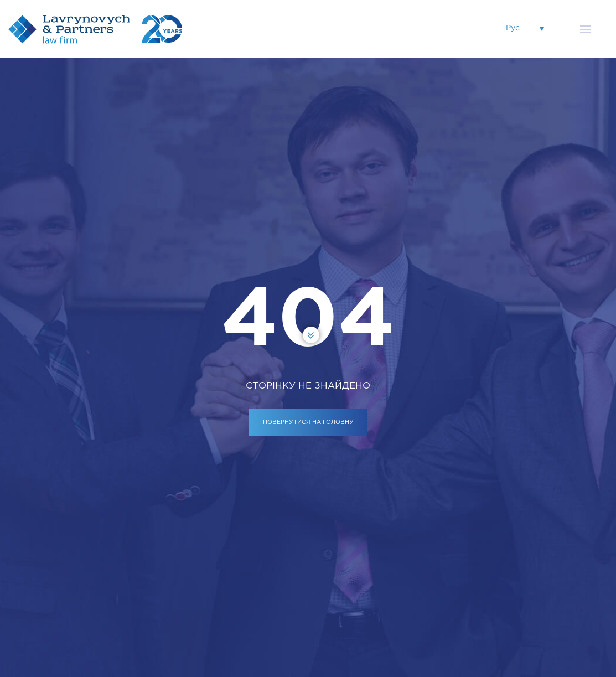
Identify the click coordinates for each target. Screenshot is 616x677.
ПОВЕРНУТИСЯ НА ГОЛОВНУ (308, 422)
